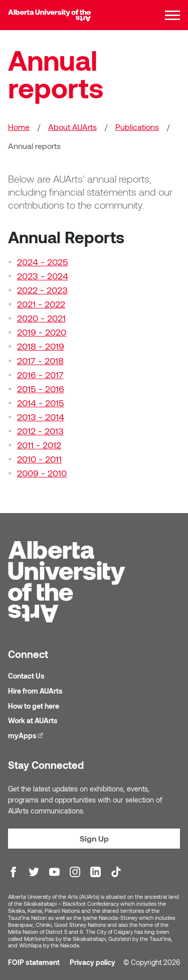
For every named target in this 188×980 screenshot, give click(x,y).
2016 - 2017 (40, 375)
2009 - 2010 (42, 473)
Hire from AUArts (35, 691)
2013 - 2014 (41, 417)
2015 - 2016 (41, 389)
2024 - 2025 (43, 262)
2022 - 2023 (42, 290)
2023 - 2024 (43, 276)
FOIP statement (34, 962)
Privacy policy (92, 962)
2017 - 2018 (40, 361)
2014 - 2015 (41, 403)
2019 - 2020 (42, 332)
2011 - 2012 (39, 445)
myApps (27, 735)
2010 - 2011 (39, 459)
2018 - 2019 (41, 346)
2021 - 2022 (41, 304)
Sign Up (94, 838)
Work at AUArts (33, 720)
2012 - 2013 (40, 431)
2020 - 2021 (41, 318)
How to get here (34, 706)
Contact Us (26, 676)
